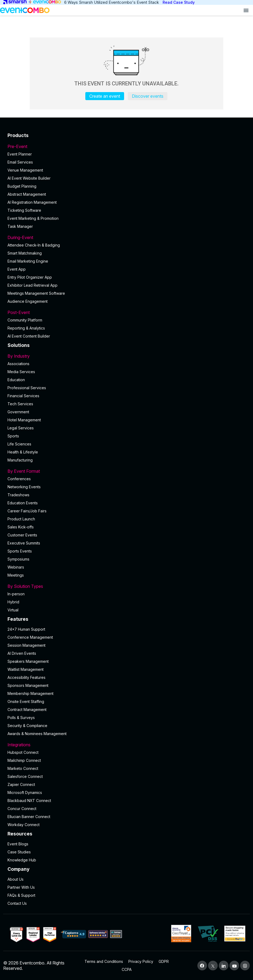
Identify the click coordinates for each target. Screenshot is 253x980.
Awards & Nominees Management (37, 734)
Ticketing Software (24, 210)
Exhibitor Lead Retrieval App (32, 285)
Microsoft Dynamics (25, 792)
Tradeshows (18, 495)
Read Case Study (179, 2)
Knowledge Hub (22, 860)
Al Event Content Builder (29, 336)
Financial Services (23, 396)
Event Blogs (18, 844)
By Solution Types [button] (126, 586)
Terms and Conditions (104, 961)
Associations (18, 364)
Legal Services (21, 428)
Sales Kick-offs (21, 527)
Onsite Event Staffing (26, 701)
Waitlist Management (26, 669)
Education (16, 380)
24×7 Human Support (26, 629)
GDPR (164, 961)
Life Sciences (19, 444)
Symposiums (18, 559)
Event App (17, 269)
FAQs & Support (21, 895)
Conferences (19, 479)
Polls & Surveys (21, 718)
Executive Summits (24, 543)
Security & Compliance (27, 726)
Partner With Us (21, 887)
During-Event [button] (126, 237)
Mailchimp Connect (24, 760)
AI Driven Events (22, 653)
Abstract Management (27, 194)
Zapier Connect (21, 784)
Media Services (21, 372)
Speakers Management (28, 661)
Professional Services (27, 388)
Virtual (13, 610)
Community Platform (25, 320)
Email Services (20, 162)
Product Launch (21, 519)
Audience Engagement (28, 301)
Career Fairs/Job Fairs (27, 511)
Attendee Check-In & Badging (34, 245)
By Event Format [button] (126, 471)
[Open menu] (246, 10)
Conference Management (30, 637)
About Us (16, 879)
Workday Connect (24, 825)
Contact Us (17, 903)
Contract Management (27, 710)
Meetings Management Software (36, 293)
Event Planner (20, 154)
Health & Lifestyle (23, 452)
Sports (13, 436)
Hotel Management (24, 420)
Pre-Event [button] (126, 146)
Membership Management (30, 693)
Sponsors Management (28, 685)
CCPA (127, 969)
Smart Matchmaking (25, 253)
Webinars (16, 567)
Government (18, 412)
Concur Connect (22, 809)
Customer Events (22, 535)
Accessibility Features (26, 677)
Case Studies (19, 852)
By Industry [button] (126, 356)
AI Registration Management (32, 202)
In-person (16, 594)
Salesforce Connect (25, 776)
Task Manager (20, 226)
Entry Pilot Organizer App (30, 277)
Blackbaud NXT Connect (29, 801)
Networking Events (24, 487)
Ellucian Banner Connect (29, 817)
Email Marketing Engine (28, 261)
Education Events (23, 503)
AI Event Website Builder (29, 178)
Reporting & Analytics (26, 328)
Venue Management (25, 170)
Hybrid (13, 602)
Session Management (26, 645)
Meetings (16, 575)
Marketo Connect (23, 768)
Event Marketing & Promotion (33, 218)
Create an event (105, 96)
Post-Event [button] (126, 312)
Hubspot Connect (23, 752)
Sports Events (20, 551)
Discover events (148, 96)
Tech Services (20, 404)
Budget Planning (22, 186)
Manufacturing (20, 460)
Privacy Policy (141, 961)
